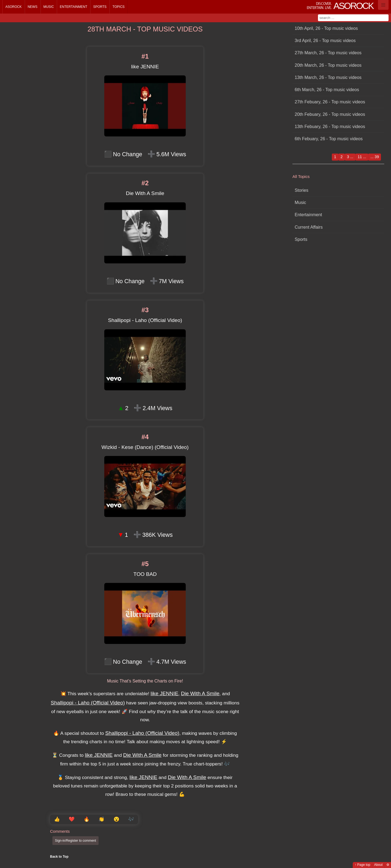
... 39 (375, 157)
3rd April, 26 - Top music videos (325, 40)
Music (49, 7)
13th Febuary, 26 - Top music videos (330, 126)
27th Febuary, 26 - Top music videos (330, 102)
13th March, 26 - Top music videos (328, 77)
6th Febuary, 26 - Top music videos (329, 139)
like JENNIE (165, 693)
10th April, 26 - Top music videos (326, 28)
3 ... (350, 157)
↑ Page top (362, 865)
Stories (301, 190)
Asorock (14, 7)
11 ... (362, 157)
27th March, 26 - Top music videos (328, 53)
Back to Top (59, 857)
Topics (118, 7)
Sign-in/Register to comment (75, 841)
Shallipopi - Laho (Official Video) (88, 703)
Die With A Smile (200, 693)
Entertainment (73, 7)
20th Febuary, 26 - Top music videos (330, 114)
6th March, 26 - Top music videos (327, 90)
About (378, 865)
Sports (100, 7)
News (33, 7)
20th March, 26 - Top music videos (328, 65)
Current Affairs (309, 227)
